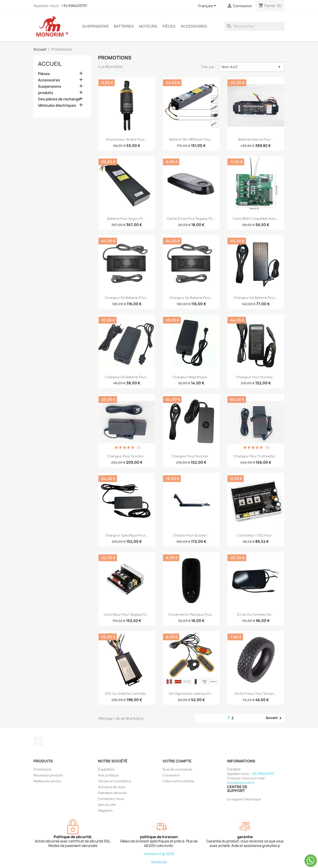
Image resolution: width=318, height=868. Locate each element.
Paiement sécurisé (112, 793)
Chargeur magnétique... (191, 377)
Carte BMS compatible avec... (256, 219)
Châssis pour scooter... (191, 535)
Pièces (169, 26)
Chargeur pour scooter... (256, 377)
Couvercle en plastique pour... (191, 614)
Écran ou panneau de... (256, 614)
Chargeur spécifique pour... (127, 535)
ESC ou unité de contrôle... (127, 694)
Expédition (106, 769)
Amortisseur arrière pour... (127, 139)
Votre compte (177, 761)
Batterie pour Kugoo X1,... (127, 219)
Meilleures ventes (47, 781)
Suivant (274, 718)
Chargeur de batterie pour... (127, 298)
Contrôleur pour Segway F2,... (127, 614)
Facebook (38, 742)
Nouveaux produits (48, 775)
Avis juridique (108, 775)
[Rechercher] (255, 26)
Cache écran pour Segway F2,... (191, 219)
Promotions (43, 769)
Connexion (171, 775)
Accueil (50, 64)
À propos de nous (112, 787)
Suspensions (95, 26)
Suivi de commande (177, 769)
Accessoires (194, 26)
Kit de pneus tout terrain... (256, 694)
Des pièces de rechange (59, 99)
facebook (159, 862)
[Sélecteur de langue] (208, 6)
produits (46, 93)
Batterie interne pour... (256, 139)
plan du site (107, 805)
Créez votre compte (178, 781)
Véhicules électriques (57, 105)
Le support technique (244, 799)
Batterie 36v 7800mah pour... (191, 139)
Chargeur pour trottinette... (256, 456)
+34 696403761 (74, 6)
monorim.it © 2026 (159, 854)
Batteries (124, 26)
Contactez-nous (111, 799)
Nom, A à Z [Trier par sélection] (252, 67)
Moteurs (148, 26)
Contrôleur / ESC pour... (256, 535)
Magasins (105, 810)
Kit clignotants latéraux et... (191, 694)
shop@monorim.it (241, 783)
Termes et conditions (115, 781)
